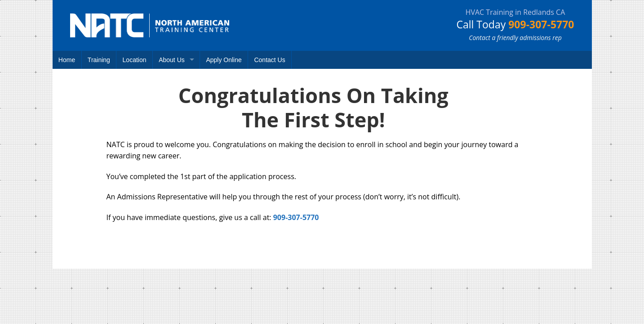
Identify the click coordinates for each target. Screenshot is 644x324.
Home (67, 60)
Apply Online (224, 60)
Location (135, 60)
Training (99, 60)
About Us (172, 60)
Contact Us (269, 60)
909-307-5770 (541, 24)
